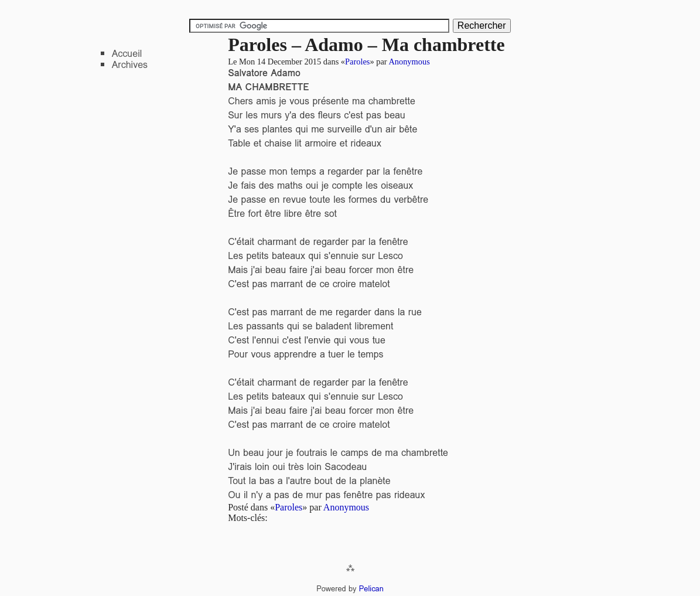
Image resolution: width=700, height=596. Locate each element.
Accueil (127, 54)
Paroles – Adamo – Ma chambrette (366, 45)
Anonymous (409, 62)
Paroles (357, 62)
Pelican (371, 589)
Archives (130, 65)
